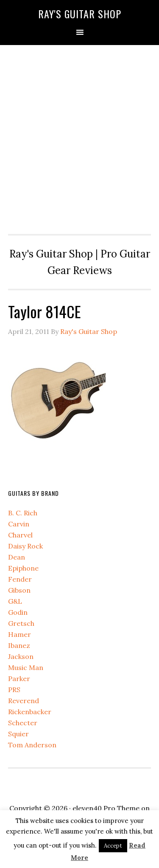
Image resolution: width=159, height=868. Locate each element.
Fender (20, 579)
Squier (18, 734)
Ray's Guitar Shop (80, 14)
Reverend (24, 701)
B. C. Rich (23, 513)
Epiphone (23, 568)
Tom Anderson (32, 745)
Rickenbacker (30, 712)
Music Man (26, 667)
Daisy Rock (25, 546)
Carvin (19, 524)
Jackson (21, 656)
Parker (19, 679)
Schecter (23, 723)
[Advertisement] (79, 137)
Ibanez (19, 645)
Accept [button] (113, 846)
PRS (14, 690)
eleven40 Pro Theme (106, 808)
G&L (15, 601)
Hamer (20, 634)
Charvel (20, 535)
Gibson (19, 590)
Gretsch (21, 623)
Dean (17, 557)
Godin (18, 612)
